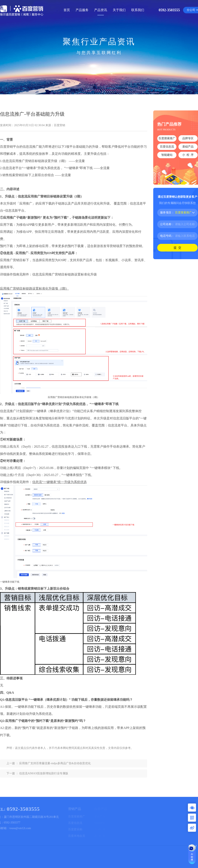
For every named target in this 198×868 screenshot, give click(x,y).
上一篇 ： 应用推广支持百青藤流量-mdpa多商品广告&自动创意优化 (49, 763)
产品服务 (82, 10)
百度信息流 (167, 147)
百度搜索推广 (167, 138)
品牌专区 (188, 138)
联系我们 (138, 10)
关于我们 (119, 10)
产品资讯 (101, 10)
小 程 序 (188, 155)
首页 (67, 10)
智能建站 (167, 155)
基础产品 (188, 147)
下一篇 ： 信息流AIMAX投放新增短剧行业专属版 (37, 773)
